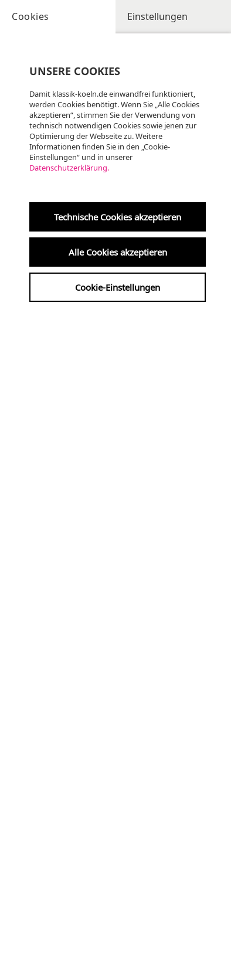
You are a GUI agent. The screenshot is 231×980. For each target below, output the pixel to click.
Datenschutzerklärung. (69, 168)
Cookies (30, 16)
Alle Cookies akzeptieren (118, 252)
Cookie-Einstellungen (118, 287)
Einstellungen (157, 16)
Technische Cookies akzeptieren (118, 217)
